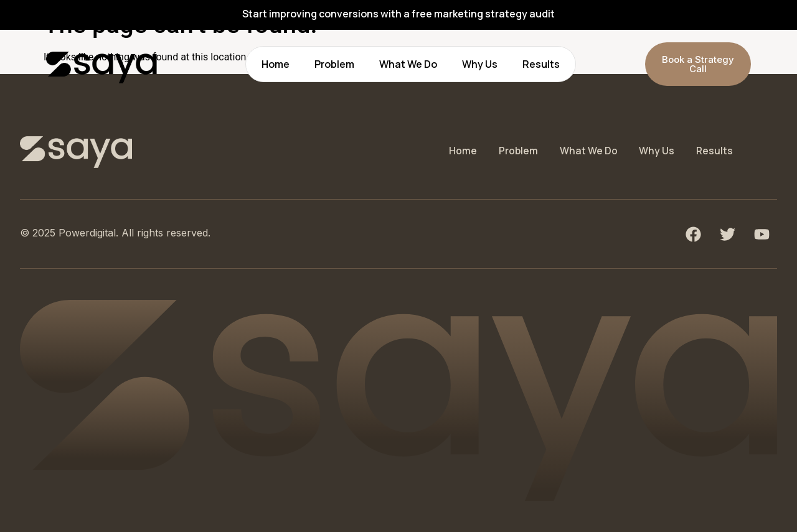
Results (541, 64)
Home (276, 64)
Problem (334, 64)
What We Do (408, 64)
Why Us (480, 64)
